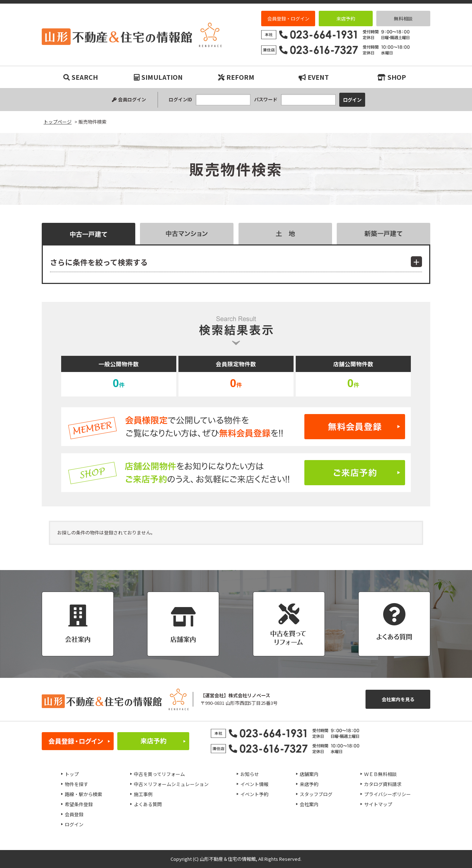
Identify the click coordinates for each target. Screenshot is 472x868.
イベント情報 (254, 784)
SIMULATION (158, 77)
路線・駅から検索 (83, 794)
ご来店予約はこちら (236, 473)
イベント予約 (254, 794)
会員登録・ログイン (288, 19)
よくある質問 (148, 804)
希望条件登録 (79, 804)
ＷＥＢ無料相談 (380, 774)
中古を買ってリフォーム (159, 774)
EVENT (314, 77)
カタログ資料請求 (383, 784)
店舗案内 (309, 774)
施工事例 (143, 794)
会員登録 (74, 814)
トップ (72, 774)
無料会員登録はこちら (236, 427)
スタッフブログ (316, 794)
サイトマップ (378, 804)
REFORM (236, 77)
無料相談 (403, 19)
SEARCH (81, 77)
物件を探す (76, 784)
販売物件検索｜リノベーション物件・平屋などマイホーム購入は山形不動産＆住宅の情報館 (132, 35)
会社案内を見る (398, 699)
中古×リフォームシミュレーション (171, 784)
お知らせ (250, 774)
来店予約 (346, 19)
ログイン (74, 824)
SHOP (392, 77)
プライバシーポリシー (387, 794)
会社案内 (309, 804)
